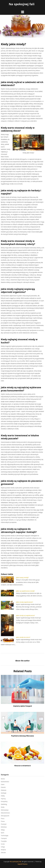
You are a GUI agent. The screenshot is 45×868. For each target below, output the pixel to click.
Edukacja (4, 790)
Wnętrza (3, 850)
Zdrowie (3, 852)
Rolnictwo (4, 827)
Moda (3, 807)
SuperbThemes (23, 864)
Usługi (3, 847)
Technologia (5, 835)
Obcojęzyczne (5, 816)
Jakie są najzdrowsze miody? (25, 591)
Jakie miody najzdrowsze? (24, 602)
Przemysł (4, 824)
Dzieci (3, 784)
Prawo (3, 821)
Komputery (4, 801)
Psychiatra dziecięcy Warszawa (23, 736)
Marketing (4, 804)
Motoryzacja (5, 810)
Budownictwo (5, 782)
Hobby (3, 796)
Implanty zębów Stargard (23, 706)
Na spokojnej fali (22, 4)
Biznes (3, 779)
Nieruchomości (5, 813)
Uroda (3, 844)
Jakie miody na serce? (23, 637)
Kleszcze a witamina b (23, 766)
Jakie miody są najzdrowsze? (25, 615)
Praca (3, 818)
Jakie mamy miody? (22, 577)
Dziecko (3, 787)
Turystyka (4, 841)
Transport (4, 838)
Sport (2, 833)
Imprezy (3, 799)
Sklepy (3, 830)
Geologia (4, 793)
